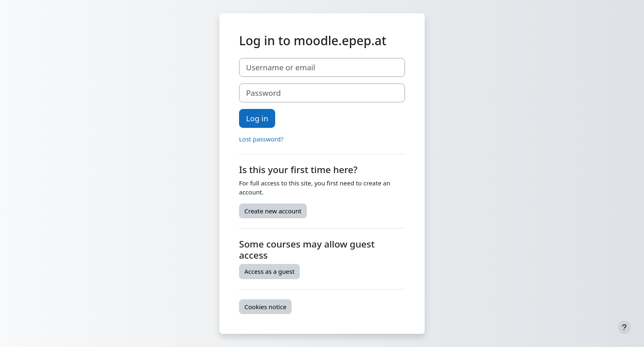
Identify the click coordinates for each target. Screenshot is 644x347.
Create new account (273, 211)
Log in (257, 118)
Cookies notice (265, 307)
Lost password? (261, 139)
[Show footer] (624, 327)
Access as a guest (269, 271)
